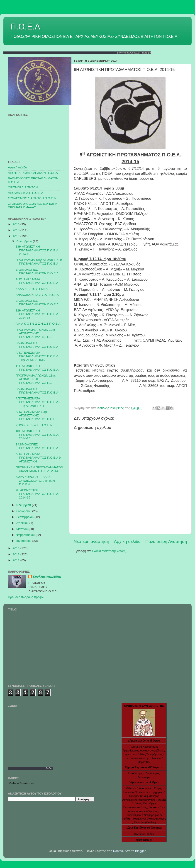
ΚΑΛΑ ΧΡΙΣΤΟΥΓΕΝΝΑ (32, 289)
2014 (17, 236)
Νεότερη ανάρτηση (91, 541)
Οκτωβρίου (24, 511)
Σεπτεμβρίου (25, 517)
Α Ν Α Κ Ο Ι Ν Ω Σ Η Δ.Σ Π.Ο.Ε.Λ (38, 324)
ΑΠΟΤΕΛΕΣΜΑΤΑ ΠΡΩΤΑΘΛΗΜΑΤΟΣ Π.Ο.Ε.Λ (37, 281)
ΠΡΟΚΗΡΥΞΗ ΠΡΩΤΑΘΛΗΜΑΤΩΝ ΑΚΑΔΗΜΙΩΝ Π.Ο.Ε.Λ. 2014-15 (39, 469)
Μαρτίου (22, 529)
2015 (17, 230)
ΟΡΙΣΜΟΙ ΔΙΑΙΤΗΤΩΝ (23, 187)
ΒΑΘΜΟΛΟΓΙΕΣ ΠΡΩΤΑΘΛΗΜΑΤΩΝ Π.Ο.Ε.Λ (37, 271)
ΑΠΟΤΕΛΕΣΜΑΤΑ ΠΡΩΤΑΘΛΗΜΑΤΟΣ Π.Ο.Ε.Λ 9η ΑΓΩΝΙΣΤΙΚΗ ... (39, 458)
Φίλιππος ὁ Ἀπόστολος (139, 788)
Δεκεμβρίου (25, 241)
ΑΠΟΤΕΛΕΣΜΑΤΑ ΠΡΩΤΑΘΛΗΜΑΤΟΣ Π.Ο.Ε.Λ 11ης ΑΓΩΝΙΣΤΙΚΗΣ (37, 356)
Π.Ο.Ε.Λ (25, 27)
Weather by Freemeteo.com (21, 783)
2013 (17, 548)
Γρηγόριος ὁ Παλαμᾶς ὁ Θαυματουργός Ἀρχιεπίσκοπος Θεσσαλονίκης (144, 796)
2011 (17, 560)
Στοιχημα (146, 53)
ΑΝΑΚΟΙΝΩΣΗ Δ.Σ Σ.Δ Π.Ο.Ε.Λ (37, 295)
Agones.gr (135, 53)
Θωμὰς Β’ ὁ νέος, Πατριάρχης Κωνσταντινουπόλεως (144, 804)
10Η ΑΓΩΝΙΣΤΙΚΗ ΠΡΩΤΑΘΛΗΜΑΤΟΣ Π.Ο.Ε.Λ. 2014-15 (37, 435)
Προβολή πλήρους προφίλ (26, 597)
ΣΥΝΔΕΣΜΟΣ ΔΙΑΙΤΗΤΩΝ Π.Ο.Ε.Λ (32, 198)
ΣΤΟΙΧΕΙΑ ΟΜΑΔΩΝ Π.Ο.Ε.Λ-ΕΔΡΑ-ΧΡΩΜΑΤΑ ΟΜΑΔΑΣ (33, 205)
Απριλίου (23, 523)
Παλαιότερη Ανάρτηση (166, 541)
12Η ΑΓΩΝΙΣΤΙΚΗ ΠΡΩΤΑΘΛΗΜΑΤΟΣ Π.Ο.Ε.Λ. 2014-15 (37, 314)
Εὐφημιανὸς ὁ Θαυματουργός (149, 819)
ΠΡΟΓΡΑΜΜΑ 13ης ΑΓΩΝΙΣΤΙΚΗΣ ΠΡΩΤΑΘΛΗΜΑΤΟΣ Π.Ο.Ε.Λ (39, 262)
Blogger (140, 851)
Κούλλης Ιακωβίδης (47, 577)
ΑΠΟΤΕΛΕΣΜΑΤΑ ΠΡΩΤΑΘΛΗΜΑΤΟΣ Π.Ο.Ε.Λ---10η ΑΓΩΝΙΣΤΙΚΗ (38, 402)
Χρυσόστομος (135, 773)
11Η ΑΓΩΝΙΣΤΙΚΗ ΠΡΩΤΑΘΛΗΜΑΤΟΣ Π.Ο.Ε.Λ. (37, 368)
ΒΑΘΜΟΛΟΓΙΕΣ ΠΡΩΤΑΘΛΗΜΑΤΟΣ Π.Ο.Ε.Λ (37, 345)
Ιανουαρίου (24, 541)
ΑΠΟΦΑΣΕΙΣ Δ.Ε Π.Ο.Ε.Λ (26, 193)
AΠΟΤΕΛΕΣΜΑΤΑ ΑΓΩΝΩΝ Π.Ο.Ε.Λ (33, 173)
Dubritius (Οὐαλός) (145, 822)
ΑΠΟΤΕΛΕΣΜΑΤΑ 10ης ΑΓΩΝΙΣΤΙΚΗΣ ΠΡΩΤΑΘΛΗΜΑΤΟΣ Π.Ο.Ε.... (37, 415)
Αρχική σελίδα (127, 541)
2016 (17, 224)
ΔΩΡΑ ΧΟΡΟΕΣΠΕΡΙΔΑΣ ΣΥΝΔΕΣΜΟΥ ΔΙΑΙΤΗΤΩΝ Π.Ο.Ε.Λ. (35, 480)
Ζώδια (49, 768)
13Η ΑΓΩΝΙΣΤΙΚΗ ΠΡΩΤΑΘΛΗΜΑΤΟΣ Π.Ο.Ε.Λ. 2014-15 (37, 250)
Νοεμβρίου (24, 505)
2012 (17, 554)
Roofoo (118, 851)
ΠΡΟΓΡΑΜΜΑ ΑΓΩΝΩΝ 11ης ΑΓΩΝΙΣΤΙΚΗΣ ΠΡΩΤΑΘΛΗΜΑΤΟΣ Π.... (36, 379)
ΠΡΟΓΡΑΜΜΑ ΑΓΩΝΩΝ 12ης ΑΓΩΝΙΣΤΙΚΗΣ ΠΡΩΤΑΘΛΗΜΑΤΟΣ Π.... (36, 333)
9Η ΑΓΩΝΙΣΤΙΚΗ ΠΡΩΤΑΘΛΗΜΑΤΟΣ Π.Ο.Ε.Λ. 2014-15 (37, 494)
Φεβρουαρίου (26, 535)
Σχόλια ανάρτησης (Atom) (109, 551)
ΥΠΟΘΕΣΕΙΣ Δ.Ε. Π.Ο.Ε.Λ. (34, 425)
